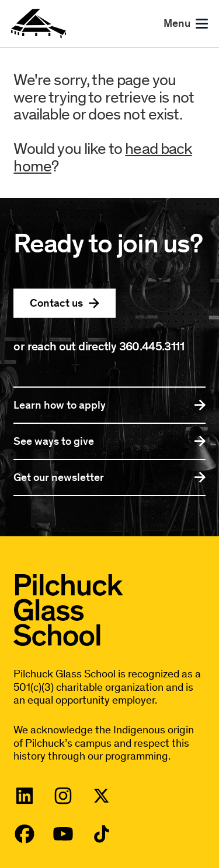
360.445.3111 (152, 346)
